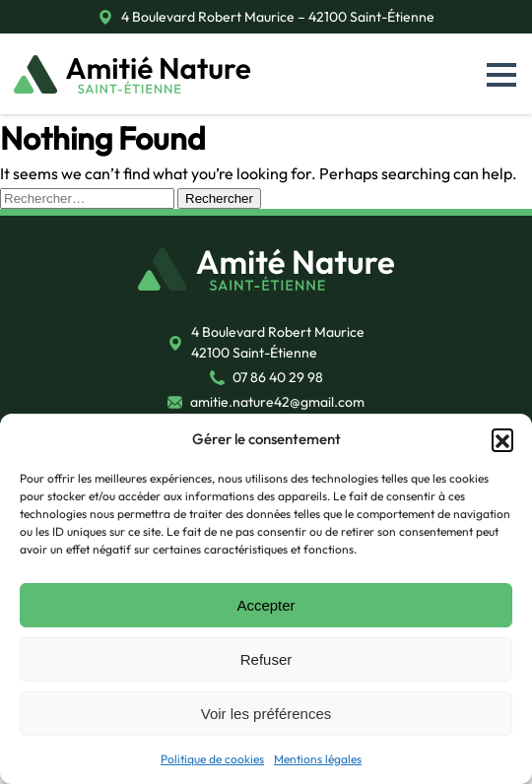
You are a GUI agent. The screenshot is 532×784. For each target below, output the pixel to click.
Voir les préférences (266, 714)
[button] (502, 439)
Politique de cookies (212, 759)
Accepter (266, 605)
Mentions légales (318, 759)
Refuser (266, 659)
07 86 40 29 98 (278, 377)
